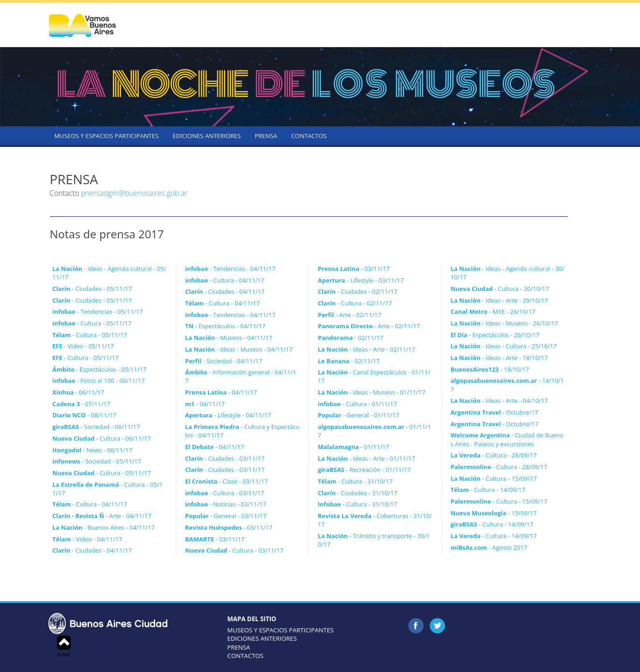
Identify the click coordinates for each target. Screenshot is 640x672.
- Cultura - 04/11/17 (89, 504)
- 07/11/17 (81, 404)
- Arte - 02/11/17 (350, 315)
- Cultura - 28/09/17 (494, 455)
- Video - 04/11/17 (87, 539)
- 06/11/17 (78, 392)
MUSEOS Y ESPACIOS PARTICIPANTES (107, 136)
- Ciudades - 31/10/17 (358, 493)
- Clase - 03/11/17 (227, 481)
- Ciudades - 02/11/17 (358, 291)
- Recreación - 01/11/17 (365, 470)
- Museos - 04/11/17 (229, 338)
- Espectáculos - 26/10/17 (495, 335)
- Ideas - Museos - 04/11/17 (239, 349)
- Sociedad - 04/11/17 (224, 361)
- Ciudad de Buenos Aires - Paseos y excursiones (507, 439)
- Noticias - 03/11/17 (226, 504)
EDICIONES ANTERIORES (206, 136)
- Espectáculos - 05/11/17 (99, 369)
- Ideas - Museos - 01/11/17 (372, 392)
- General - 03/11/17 (226, 516)
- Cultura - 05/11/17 (92, 323)
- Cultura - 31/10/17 (355, 481)
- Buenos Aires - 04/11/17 (103, 527)
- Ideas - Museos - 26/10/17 (505, 323)
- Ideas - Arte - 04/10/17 (499, 401)
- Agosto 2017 (489, 547)
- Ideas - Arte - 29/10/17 (499, 300)
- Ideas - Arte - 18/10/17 (499, 358)
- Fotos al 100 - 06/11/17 (98, 381)
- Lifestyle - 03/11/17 (361, 280)
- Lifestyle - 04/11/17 (228, 415)
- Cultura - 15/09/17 (494, 478)
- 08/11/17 (84, 415)
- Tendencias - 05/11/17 (97, 312)
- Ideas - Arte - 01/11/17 (367, 458)
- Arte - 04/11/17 (102, 516)
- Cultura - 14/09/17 (488, 490)
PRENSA (266, 136)
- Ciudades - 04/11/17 (92, 550)
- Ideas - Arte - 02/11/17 (367, 349)
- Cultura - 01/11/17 (358, 404)
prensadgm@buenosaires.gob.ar (134, 193)
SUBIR (64, 646)
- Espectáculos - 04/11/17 (225, 326)
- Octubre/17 (495, 412)
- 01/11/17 (354, 447)
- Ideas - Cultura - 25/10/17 (504, 346)
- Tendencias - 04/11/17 (230, 269)
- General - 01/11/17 (359, 415)
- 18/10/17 (490, 369)
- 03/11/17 (229, 527)
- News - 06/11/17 (92, 450)
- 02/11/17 (351, 338)
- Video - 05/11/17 (83, 346)
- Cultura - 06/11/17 (101, 438)
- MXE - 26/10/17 (493, 312)
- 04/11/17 (221, 392)
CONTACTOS (309, 136)
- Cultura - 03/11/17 (225, 493)
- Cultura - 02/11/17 (355, 303)
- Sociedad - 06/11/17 (96, 427)
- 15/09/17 (494, 513)
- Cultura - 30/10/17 (500, 289)
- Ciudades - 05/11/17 (92, 289)
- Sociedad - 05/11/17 (97, 461)
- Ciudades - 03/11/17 (225, 458)
